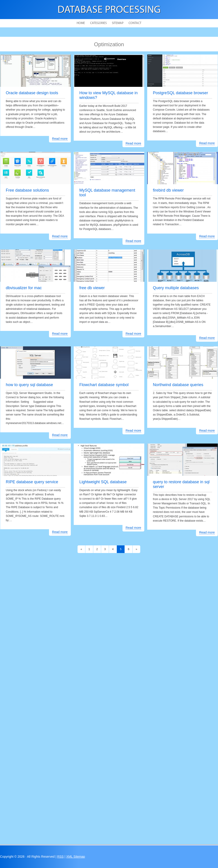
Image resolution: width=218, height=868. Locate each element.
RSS (60, 857)
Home (81, 23)
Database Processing (109, 10)
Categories (98, 23)
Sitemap (118, 23)
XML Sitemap (76, 857)
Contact (135, 23)
